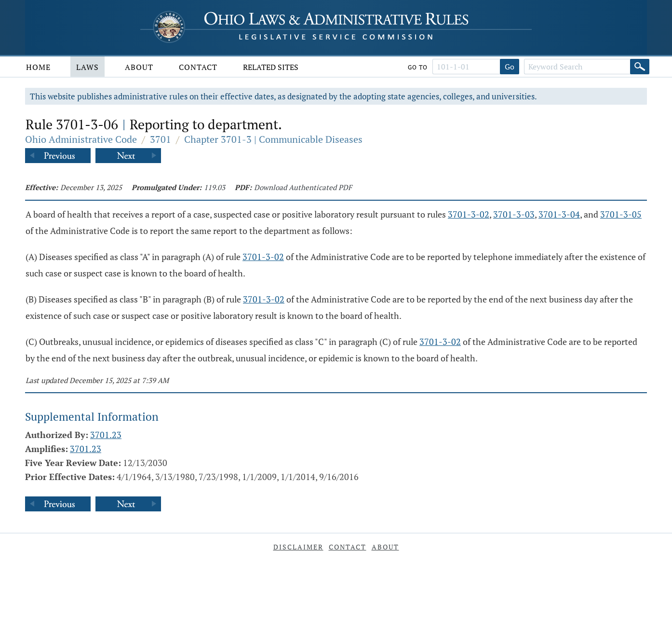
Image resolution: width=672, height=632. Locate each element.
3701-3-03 (514, 214)
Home (38, 67)
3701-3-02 (469, 214)
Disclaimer (298, 547)
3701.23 (106, 435)
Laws (87, 67)
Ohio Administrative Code (81, 139)
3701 (161, 139)
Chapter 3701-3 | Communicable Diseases (273, 139)
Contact (198, 67)
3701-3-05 (621, 214)
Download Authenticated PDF (303, 187)
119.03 (215, 187)
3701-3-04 (559, 214)
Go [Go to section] (510, 67)
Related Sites (271, 67)
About (139, 67)
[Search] (640, 67)
